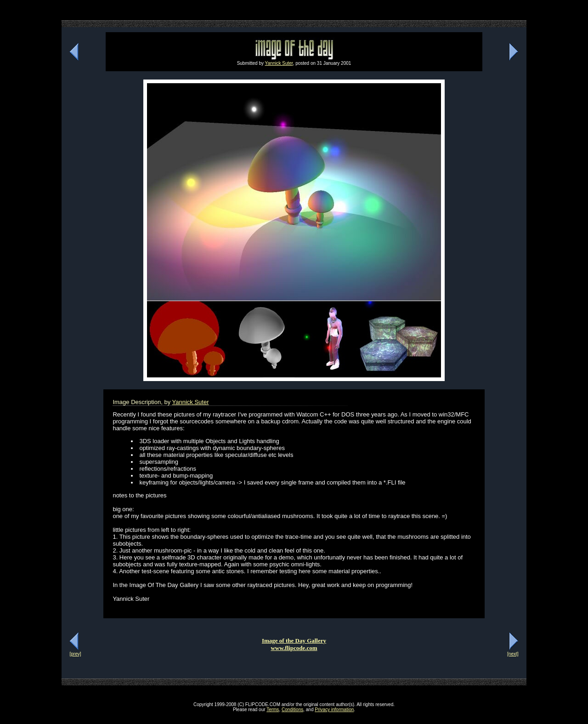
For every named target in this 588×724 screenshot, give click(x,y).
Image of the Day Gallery (294, 641)
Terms (273, 710)
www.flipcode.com (294, 648)
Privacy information (334, 710)
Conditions (292, 710)
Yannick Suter (279, 63)
